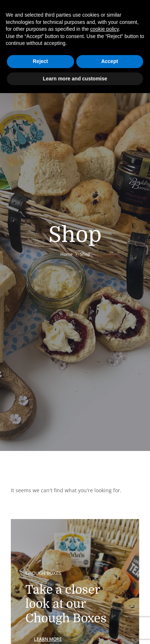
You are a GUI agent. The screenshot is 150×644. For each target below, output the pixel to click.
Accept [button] (110, 61)
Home (67, 254)
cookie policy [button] (104, 29)
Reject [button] (40, 61)
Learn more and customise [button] (75, 79)
